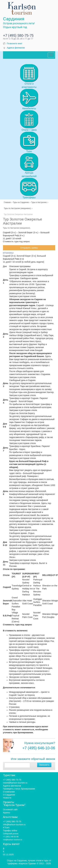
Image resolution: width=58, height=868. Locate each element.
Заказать (44, 765)
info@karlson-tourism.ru (14, 825)
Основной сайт (10, 810)
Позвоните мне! (14, 43)
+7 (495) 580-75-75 (18, 36)
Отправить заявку (29, 248)
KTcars (6, 828)
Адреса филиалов (16, 48)
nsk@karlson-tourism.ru (13, 840)
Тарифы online (10, 831)
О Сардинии (9, 795)
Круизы (7, 813)
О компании (9, 792)
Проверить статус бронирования (19, 789)
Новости (7, 798)
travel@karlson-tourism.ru (15, 783)
